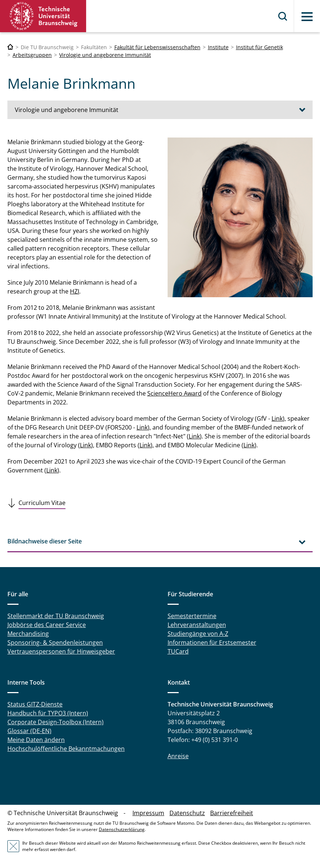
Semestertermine (192, 616)
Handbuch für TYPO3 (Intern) (48, 713)
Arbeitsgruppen (32, 55)
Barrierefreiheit (232, 813)
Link (277, 418)
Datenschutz (187, 813)
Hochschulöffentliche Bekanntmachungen (66, 749)
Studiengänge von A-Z (198, 634)
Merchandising (28, 634)
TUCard (178, 651)
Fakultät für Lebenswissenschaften (157, 47)
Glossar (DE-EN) (29, 731)
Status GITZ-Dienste (35, 704)
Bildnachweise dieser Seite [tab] (45, 541)
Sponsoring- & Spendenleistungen (55, 642)
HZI (75, 291)
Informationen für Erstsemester (212, 642)
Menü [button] (307, 17)
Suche (283, 16)
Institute (218, 47)
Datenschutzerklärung (122, 829)
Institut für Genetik (260, 47)
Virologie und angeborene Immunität (105, 55)
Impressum (148, 813)
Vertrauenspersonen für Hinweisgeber (61, 651)
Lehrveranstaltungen (197, 625)
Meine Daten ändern (36, 740)
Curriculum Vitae (42, 503)
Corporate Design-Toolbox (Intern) (55, 722)
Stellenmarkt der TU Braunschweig (56, 616)
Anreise (178, 756)
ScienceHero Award (174, 393)
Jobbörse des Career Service (47, 625)
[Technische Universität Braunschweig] (10, 47)
